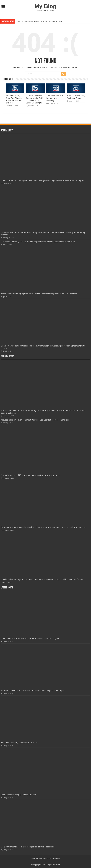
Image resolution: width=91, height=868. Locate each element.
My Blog (46, 6)
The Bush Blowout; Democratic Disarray (55, 98)
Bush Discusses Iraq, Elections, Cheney (76, 97)
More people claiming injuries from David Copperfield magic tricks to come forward (39, 294)
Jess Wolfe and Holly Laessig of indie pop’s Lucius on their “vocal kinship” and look (38, 242)
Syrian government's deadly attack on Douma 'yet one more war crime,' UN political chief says (44, 527)
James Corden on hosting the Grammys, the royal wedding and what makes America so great (43, 180)
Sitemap (57, 858)
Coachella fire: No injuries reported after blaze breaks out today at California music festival (42, 579)
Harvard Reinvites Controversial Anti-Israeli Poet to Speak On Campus (35, 99)
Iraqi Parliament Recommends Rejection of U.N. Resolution (28, 847)
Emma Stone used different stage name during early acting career (31, 475)
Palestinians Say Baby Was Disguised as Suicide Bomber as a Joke (39, 21)
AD (41, 858)
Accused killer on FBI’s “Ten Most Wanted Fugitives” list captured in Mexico (35, 420)
